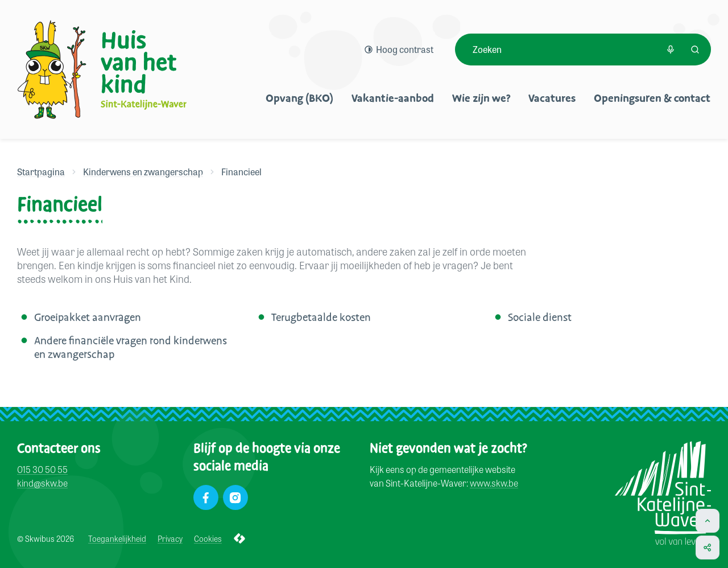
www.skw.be (494, 483)
